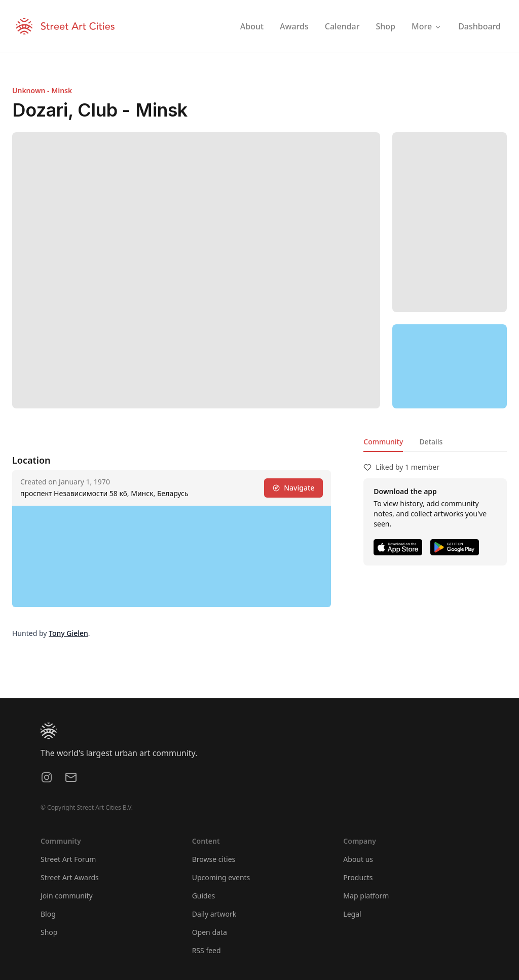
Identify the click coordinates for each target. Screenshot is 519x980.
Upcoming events (221, 877)
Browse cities (214, 859)
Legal (352, 914)
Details (431, 442)
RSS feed (207, 950)
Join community (67, 896)
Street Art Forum (68, 859)
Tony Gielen (68, 633)
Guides (204, 896)
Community (383, 442)
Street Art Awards (70, 877)
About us (358, 859)
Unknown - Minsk (42, 90)
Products (358, 877)
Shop (49, 932)
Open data (210, 932)
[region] (450, 366)
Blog (48, 914)
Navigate (293, 488)
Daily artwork (214, 914)
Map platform (366, 896)
